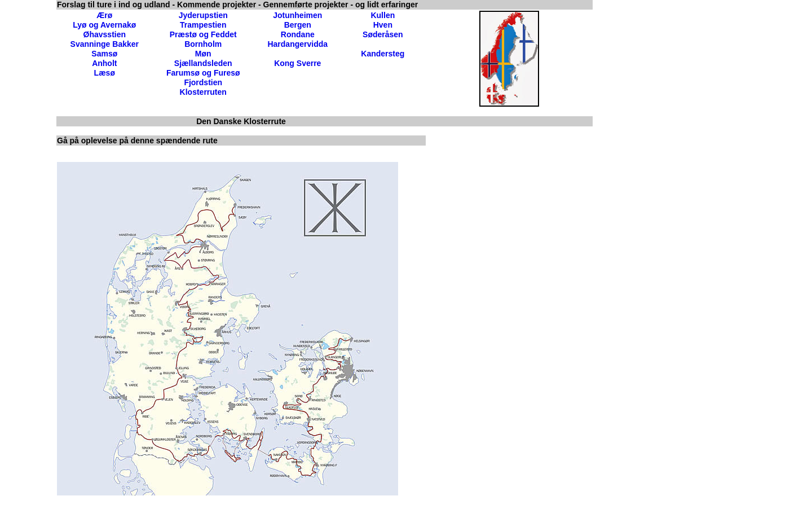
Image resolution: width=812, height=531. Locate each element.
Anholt (104, 63)
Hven (383, 25)
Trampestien (203, 25)
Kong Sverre (297, 63)
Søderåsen (383, 34)
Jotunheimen (297, 15)
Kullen (383, 15)
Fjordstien (203, 82)
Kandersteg (383, 54)
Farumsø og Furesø (203, 73)
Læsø (105, 73)
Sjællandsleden (203, 63)
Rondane (298, 34)
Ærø (104, 15)
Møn (203, 54)
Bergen (298, 25)
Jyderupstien (203, 15)
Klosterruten (203, 92)
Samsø (104, 54)
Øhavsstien (105, 34)
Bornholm (203, 44)
